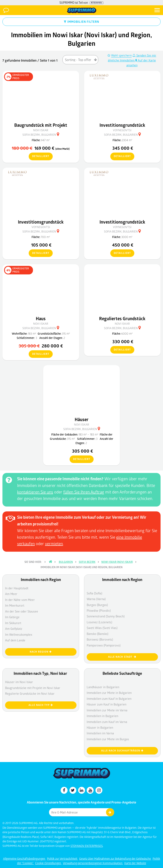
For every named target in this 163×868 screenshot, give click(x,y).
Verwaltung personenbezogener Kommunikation (93, 863)
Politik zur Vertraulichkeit (62, 859)
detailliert (39, 156)
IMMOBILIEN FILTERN (81, 22)
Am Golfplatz (14, 629)
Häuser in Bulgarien (100, 727)
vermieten (54, 544)
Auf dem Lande (15, 640)
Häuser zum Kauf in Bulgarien (107, 704)
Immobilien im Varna (100, 733)
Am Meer (11, 594)
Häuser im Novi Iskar (19, 682)
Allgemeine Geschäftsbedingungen (24, 859)
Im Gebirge (12, 617)
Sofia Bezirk (87, 562)
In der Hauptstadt (17, 588)
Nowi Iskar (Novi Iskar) (117, 562)
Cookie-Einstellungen (48, 863)
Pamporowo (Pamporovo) (104, 645)
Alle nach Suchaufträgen (122, 751)
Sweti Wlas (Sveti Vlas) (102, 628)
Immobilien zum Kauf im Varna (107, 722)
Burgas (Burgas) (97, 605)
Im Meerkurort (15, 605)
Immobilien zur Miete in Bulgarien (109, 693)
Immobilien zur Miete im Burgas (108, 739)
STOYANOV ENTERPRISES (87, 846)
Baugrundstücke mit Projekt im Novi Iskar (33, 688)
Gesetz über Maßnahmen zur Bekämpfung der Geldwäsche (115, 859)
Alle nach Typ (41, 705)
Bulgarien (66, 562)
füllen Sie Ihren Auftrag (84, 492)
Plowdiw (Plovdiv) (99, 610)
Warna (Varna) (96, 599)
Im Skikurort (13, 623)
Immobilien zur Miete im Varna (107, 710)
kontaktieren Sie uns (35, 492)
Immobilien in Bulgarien (102, 716)
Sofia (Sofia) (94, 593)
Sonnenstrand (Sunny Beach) (106, 616)
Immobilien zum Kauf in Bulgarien (109, 699)
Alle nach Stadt (122, 657)
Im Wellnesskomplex (19, 634)
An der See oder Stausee (22, 611)
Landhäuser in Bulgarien (103, 687)
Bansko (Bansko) (97, 634)
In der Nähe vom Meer (20, 600)
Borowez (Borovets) (100, 639)
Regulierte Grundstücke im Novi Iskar (30, 693)
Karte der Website (135, 863)
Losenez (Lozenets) (99, 622)
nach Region (41, 652)
